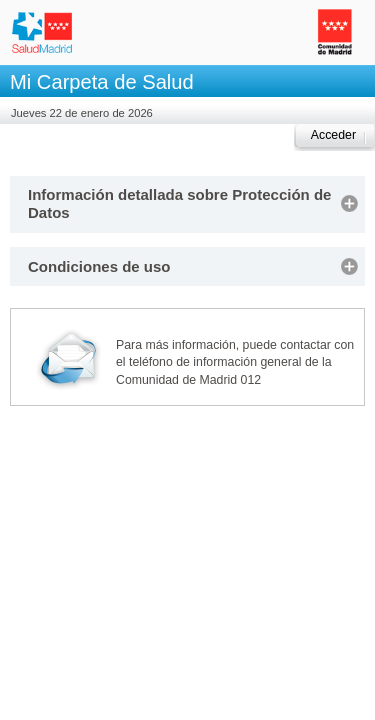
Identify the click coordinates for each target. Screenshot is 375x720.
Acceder (333, 135)
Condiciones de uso (99, 266)
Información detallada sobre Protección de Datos (179, 203)
